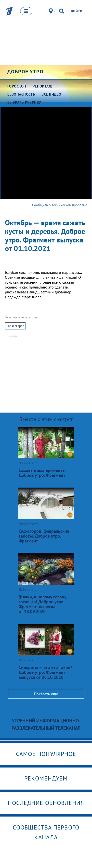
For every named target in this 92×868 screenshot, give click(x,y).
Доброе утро (25, 72)
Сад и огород (15, 326)
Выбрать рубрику (24, 102)
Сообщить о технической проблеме (60, 205)
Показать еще (46, 694)
